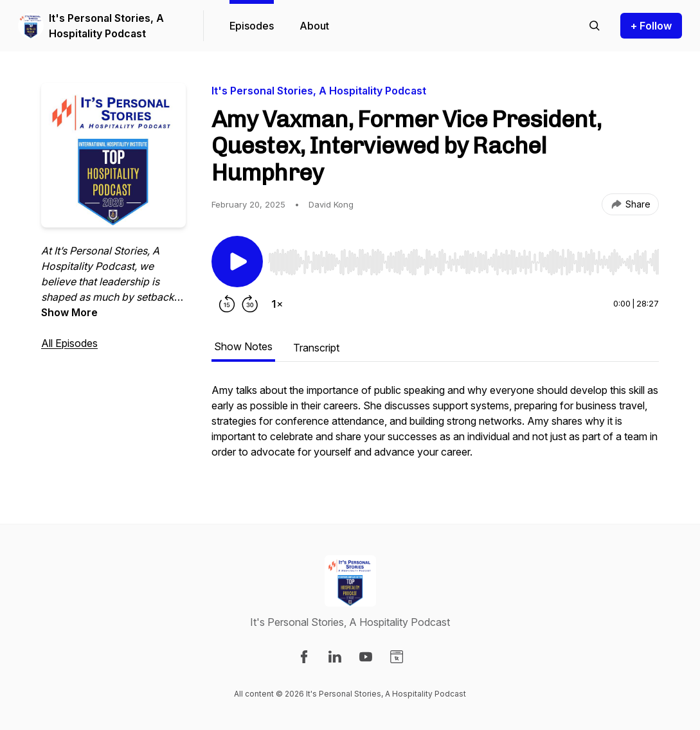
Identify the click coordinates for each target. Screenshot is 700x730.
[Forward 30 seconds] (250, 304)
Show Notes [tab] (243, 346)
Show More (69, 312)
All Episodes (69, 343)
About (314, 26)
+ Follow (651, 26)
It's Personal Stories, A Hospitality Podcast (106, 26)
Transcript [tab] (316, 348)
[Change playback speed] (277, 304)
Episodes (252, 26)
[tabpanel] (435, 427)
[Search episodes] (595, 26)
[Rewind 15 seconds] (227, 304)
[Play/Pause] (237, 262)
